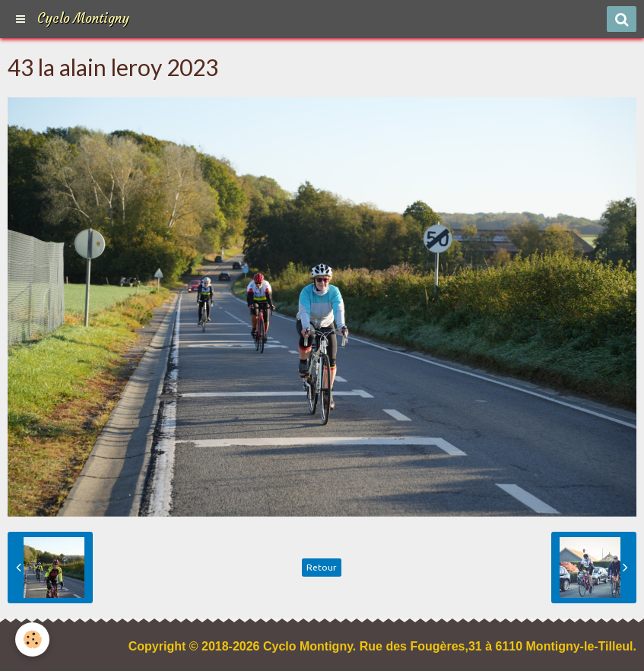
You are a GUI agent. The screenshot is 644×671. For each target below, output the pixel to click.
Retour (322, 567)
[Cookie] (32, 639)
